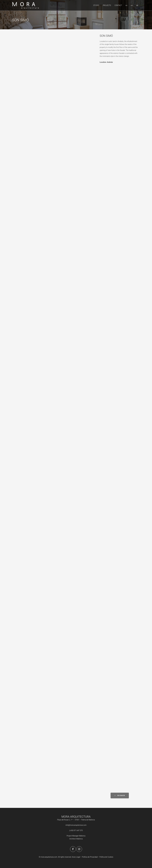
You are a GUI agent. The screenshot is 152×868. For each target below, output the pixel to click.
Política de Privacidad (90, 857)
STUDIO (96, 5)
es (126, 5)
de (137, 5)
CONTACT (118, 5)
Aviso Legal (76, 857)
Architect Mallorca (76, 839)
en (132, 5)
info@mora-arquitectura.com (76, 825)
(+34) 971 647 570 (76, 830)
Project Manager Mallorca (76, 836)
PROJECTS (107, 5)
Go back (120, 795)
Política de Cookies (106, 857)
